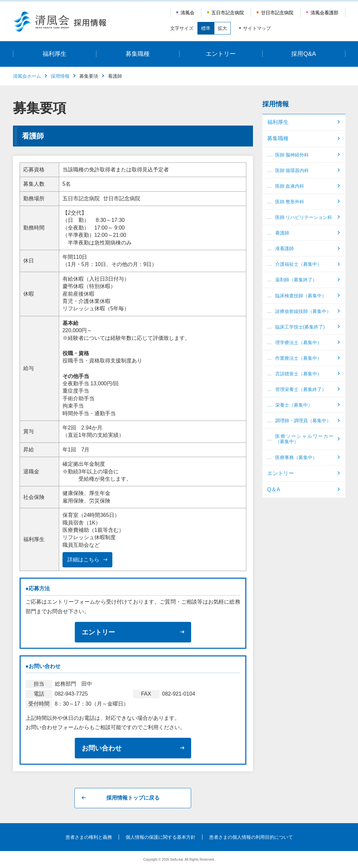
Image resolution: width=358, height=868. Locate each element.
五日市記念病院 (228, 13)
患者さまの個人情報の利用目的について (251, 837)
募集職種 (138, 54)
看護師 (282, 233)
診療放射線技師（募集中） (303, 311)
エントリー (221, 54)
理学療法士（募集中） (298, 342)
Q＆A (274, 489)
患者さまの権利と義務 (89, 837)
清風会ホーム (27, 76)
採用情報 (60, 76)
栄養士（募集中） (294, 405)
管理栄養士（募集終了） (301, 389)
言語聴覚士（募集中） (298, 374)
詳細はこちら (83, 560)
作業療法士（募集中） (298, 358)
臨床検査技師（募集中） (301, 296)
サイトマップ (257, 28)
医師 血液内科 (290, 186)
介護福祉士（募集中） (298, 264)
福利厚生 (55, 54)
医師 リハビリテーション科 (304, 217)
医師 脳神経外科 (292, 155)
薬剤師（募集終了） (296, 280)
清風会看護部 (324, 13)
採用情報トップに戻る (133, 798)
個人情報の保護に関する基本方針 (161, 837)
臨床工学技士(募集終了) (300, 327)
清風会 (187, 13)
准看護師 (285, 248)
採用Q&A (303, 54)
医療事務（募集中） (296, 457)
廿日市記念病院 (277, 13)
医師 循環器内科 (292, 170)
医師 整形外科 (290, 202)
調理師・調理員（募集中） (303, 421)
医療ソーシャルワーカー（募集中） (304, 439)
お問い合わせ (102, 748)
